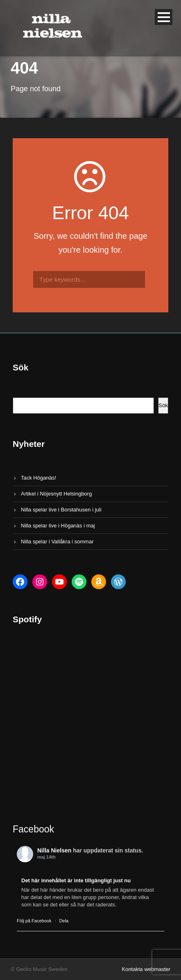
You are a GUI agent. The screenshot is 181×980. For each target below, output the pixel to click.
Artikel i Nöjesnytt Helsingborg (56, 494)
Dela (64, 921)
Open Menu (164, 17)
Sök (163, 405)
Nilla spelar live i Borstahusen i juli (61, 510)
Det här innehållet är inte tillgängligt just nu (76, 880)
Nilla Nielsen (54, 850)
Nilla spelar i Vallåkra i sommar (57, 542)
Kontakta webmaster (146, 969)
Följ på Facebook (34, 921)
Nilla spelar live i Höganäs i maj (58, 526)
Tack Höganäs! (38, 478)
